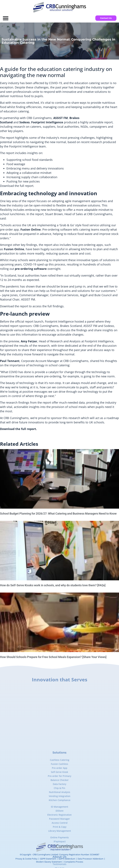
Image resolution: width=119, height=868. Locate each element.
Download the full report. (17, 186)
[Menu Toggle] (6, 18)
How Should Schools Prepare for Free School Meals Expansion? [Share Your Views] (53, 657)
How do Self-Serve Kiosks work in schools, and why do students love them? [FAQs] (53, 585)
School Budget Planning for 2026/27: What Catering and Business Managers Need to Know (58, 514)
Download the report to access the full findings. (32, 306)
